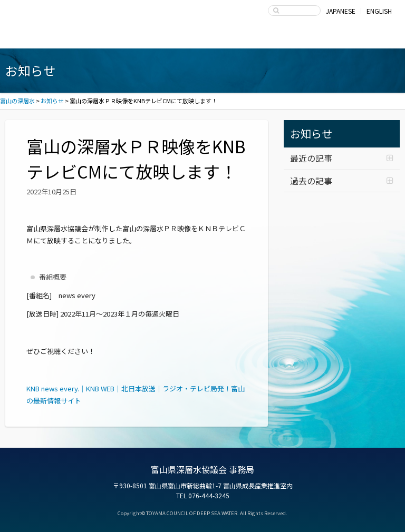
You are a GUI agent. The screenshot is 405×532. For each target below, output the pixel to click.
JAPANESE (341, 11)
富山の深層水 (47, 14)
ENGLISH (379, 11)
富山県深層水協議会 (280, 38)
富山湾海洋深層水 (48, 38)
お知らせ (311, 134)
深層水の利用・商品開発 (203, 38)
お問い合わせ (358, 38)
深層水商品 (125, 38)
